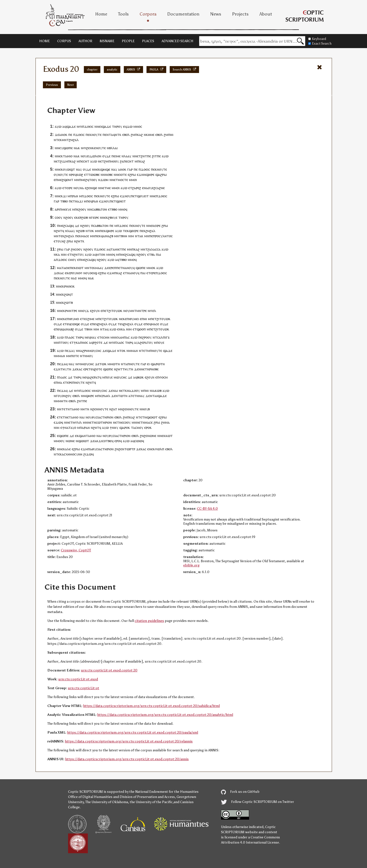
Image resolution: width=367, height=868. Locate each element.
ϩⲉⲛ (89, 148)
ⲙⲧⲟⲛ (101, 254)
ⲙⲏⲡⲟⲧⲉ (73, 356)
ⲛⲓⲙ (131, 236)
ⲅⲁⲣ (130, 169)
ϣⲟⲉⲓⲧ (121, 201)
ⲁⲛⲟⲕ (63, 135)
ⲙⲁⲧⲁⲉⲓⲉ (63, 268)
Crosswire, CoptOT (76, 550)
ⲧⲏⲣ (115, 126)
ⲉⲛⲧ (108, 135)
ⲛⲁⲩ (93, 337)
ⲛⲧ (117, 135)
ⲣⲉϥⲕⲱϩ (77, 174)
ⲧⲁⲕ (140, 236)
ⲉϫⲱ (57, 422)
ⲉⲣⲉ (111, 268)
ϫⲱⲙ (104, 180)
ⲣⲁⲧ (146, 342)
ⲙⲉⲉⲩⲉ (66, 209)
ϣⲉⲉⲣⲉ (134, 231)
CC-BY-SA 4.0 (207, 509)
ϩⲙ (133, 135)
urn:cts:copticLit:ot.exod (78, 679)
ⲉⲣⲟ (147, 427)
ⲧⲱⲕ (103, 364)
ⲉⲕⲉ (77, 217)
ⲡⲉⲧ (113, 201)
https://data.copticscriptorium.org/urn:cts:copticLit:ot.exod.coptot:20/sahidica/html (151, 706)
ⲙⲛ (77, 180)
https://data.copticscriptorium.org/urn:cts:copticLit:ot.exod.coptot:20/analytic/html (165, 715)
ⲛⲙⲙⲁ (131, 351)
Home (101, 14)
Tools (123, 14)
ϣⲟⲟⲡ (141, 329)
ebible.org (191, 565)
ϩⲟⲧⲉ (98, 369)
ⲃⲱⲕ (140, 377)
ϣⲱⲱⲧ (152, 417)
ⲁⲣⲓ (57, 209)
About (266, 14)
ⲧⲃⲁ (152, 254)
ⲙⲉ (119, 156)
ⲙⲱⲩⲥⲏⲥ (95, 351)
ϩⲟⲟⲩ (83, 209)
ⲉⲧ (139, 156)
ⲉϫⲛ (140, 174)
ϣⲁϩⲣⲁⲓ (161, 174)
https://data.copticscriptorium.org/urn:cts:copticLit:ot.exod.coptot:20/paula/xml (133, 732)
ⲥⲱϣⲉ (75, 324)
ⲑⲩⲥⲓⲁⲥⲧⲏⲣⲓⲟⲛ (103, 417)
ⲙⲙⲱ (111, 364)
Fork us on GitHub (240, 792)
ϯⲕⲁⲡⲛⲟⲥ (81, 342)
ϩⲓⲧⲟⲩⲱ (114, 311)
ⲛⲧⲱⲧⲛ (122, 396)
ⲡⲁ (82, 427)
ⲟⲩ (120, 126)
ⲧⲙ (147, 351)
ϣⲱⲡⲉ (68, 148)
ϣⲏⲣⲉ (150, 174)
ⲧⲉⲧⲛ (134, 396)
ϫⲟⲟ (135, 390)
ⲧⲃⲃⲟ (64, 201)
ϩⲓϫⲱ (88, 454)
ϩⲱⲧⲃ (68, 302)
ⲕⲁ (58, 254)
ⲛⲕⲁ (122, 329)
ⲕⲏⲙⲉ (150, 135)
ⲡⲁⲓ (158, 254)
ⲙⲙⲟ (137, 126)
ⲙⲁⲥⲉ (85, 236)
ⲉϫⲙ (111, 273)
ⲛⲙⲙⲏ (58, 401)
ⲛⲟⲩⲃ (146, 409)
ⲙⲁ (60, 382)
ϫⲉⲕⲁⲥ (59, 273)
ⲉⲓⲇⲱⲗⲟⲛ (94, 156)
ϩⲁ (122, 161)
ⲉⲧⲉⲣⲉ (151, 273)
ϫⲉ (57, 135)
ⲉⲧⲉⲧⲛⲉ (63, 417)
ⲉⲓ (148, 364)
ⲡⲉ (70, 135)
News (216, 14)
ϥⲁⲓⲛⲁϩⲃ (107, 236)
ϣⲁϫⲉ (71, 126)
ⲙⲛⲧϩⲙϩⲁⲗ (70, 140)
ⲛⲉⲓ (99, 126)
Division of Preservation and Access (147, 797)
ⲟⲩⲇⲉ (106, 156)
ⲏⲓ (172, 135)
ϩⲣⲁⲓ (165, 226)
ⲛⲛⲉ (58, 148)
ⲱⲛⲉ (153, 436)
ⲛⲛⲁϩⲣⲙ (82, 351)
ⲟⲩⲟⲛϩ (63, 396)
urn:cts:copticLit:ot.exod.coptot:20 (109, 670)
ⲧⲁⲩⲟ (72, 427)
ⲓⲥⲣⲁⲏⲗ (105, 396)
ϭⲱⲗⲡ (160, 449)
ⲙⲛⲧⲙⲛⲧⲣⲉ (138, 311)
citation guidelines (149, 621)
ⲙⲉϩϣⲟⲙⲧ (65, 180)
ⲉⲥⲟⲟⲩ (126, 422)
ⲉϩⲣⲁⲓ (132, 174)
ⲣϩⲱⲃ (84, 217)
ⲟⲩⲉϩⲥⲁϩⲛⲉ (156, 188)
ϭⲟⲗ (153, 311)
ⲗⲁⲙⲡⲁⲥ (124, 337)
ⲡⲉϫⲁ (69, 351)
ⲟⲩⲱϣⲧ (69, 169)
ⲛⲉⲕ (60, 196)
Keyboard (317, 39)
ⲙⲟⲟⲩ (115, 161)
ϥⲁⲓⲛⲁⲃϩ (68, 329)
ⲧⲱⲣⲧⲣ (130, 449)
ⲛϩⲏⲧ (58, 231)
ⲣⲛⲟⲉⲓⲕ (69, 286)
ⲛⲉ (121, 319)
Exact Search (320, 44)
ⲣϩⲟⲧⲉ (98, 342)
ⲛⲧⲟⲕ (90, 231)
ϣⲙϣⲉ (105, 169)
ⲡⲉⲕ (89, 135)
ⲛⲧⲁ (103, 329)
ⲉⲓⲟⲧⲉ (122, 174)
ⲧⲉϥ (68, 324)
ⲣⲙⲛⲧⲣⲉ (71, 311)
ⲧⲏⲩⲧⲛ (66, 369)
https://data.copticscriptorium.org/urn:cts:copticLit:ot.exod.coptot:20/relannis (129, 741)
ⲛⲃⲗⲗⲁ (112, 148)
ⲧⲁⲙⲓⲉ (115, 249)
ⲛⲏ (83, 409)
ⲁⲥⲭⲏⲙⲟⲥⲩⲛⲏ (72, 454)
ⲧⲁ (133, 427)
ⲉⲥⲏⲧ (85, 161)
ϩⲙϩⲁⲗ (150, 231)
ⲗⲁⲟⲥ (71, 337)
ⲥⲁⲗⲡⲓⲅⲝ (163, 337)
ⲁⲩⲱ (58, 126)
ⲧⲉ (84, 319)
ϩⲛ (143, 156)
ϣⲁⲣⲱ (156, 364)
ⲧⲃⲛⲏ (123, 236)
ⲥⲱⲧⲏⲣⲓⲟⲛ (104, 422)
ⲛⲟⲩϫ (85, 311)
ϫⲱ (130, 126)
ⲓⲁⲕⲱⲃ (157, 390)
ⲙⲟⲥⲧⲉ (123, 180)
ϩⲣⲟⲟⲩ (147, 337)
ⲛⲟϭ (79, 273)
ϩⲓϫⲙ (64, 161)
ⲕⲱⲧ (169, 436)
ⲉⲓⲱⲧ (80, 268)
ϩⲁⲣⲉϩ (137, 188)
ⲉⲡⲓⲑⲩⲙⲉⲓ (72, 319)
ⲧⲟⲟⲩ (65, 342)
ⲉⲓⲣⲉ (69, 188)
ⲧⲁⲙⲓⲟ (68, 156)
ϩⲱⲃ (81, 231)
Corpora (148, 14)
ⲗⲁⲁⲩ (128, 156)
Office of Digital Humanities (90, 797)
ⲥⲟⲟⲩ (59, 217)
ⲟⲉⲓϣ (93, 273)
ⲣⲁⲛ (75, 196)
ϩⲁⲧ (114, 409)
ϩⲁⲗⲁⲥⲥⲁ (154, 249)
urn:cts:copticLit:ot (83, 688)
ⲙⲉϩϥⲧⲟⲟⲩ (89, 180)
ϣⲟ (95, 188)
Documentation (183, 14)
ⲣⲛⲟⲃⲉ (154, 369)
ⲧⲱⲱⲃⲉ (94, 174)
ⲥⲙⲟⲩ (72, 260)
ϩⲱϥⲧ (69, 294)
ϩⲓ (153, 156)
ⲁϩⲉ (141, 342)
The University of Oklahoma (107, 802)
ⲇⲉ (77, 226)
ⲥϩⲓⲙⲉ (90, 319)
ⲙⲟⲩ (90, 356)
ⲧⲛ (84, 356)
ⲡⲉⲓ (114, 156)
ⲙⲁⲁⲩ (99, 268)
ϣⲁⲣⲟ (124, 427)
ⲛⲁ (76, 148)
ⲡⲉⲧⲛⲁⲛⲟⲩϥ (125, 268)
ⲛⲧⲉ (142, 351)
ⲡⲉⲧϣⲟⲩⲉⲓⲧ (140, 196)
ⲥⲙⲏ (106, 337)
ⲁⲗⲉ (68, 449)
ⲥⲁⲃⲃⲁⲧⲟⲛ (99, 209)
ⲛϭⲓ (79, 126)
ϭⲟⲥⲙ (164, 377)
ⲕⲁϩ (140, 135)
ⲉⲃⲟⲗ (126, 135)
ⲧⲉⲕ (59, 140)
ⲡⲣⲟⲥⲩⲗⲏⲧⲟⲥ (163, 236)
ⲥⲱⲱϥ (139, 441)
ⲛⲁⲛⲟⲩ (132, 273)
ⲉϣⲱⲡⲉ (63, 436)
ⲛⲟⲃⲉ (109, 174)
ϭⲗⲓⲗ (78, 422)
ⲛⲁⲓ (115, 390)
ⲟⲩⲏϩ (62, 241)
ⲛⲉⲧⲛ (145, 369)
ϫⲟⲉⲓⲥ (89, 126)
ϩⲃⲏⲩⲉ (113, 217)
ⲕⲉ (94, 148)
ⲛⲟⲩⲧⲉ (97, 135)
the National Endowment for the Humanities (164, 792)
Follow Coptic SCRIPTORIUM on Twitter (257, 802)
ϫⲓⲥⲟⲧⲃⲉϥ (106, 441)
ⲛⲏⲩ (115, 427)
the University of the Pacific (151, 802)
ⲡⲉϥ (89, 201)
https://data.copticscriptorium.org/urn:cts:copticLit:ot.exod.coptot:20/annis (127, 759)
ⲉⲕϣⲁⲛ (80, 436)
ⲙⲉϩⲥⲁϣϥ (66, 226)
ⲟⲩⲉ (161, 342)
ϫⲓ (65, 196)
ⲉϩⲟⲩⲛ (95, 311)
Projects (240, 14)
